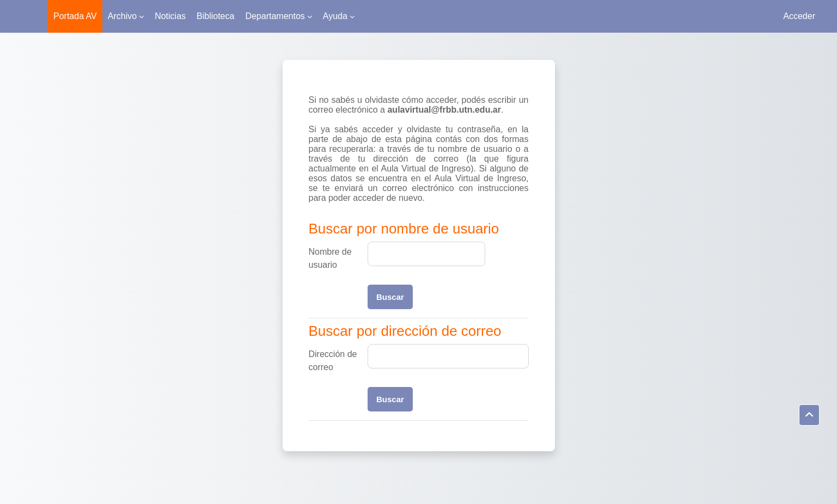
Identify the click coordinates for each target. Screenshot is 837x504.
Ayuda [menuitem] (335, 16)
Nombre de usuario (330, 258)
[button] (809, 415)
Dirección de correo (333, 361)
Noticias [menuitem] (170, 16)
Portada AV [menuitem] (75, 16)
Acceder (799, 16)
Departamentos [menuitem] (275, 16)
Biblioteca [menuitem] (215, 16)
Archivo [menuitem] (122, 16)
